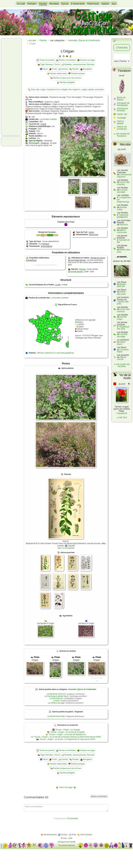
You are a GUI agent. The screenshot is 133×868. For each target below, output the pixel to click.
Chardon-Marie (123, 351)
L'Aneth (56, 701)
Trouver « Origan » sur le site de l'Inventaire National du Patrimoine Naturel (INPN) (68, 737)
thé (70, 90)
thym (59, 90)
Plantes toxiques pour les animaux (67, 78)
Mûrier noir (122, 114)
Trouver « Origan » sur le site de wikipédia (68, 732)
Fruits (54, 69)
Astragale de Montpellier (123, 104)
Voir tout (123, 417)
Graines (64, 69)
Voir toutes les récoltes (123, 365)
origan (43, 90)
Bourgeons (88, 69)
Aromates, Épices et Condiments (82, 689)
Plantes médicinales (58, 73)
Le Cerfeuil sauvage (56, 703)
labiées (91, 90)
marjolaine (51, 90)
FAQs (74, 835)
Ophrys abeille (120, 122)
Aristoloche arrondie (122, 110)
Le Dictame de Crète (56, 716)
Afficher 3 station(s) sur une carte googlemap (55, 353)
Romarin (124, 225)
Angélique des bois (123, 328)
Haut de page (66, 787)
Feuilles (75, 69)
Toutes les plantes (47, 60)
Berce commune (122, 231)
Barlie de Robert (121, 98)
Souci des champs (123, 183)
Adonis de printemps (122, 128)
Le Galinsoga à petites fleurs (57, 696)
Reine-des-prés (124, 251)
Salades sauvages (88, 60)
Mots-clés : (36, 90)
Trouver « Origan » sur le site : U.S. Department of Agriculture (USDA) (67, 739)
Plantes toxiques (78, 73)
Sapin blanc (121, 343)
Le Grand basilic (56, 698)
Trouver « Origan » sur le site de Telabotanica (67, 734)
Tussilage (121, 118)
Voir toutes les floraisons (123, 135)
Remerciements (50, 835)
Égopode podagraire (123, 216)
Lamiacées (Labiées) (48, 119)
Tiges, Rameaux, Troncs (50, 65)
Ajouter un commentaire (99, 796)
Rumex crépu (122, 208)
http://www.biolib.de (66, 548)
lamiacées (99, 90)
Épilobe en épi (123, 241)
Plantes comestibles (67, 60)
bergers (65, 90)
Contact (64, 835)
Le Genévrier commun (56, 694)
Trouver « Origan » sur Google (68, 730)
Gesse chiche (121, 358)
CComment (72, 818)
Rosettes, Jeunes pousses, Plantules (79, 65)
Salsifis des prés (123, 303)
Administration (86, 835)
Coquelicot (122, 413)
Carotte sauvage (122, 191)
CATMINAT (87, 336)
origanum (76, 90)
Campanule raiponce (124, 176)
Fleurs (45, 69)
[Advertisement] (14, 87)
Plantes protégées (67, 82)
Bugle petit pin (121, 285)
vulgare (84, 90)
